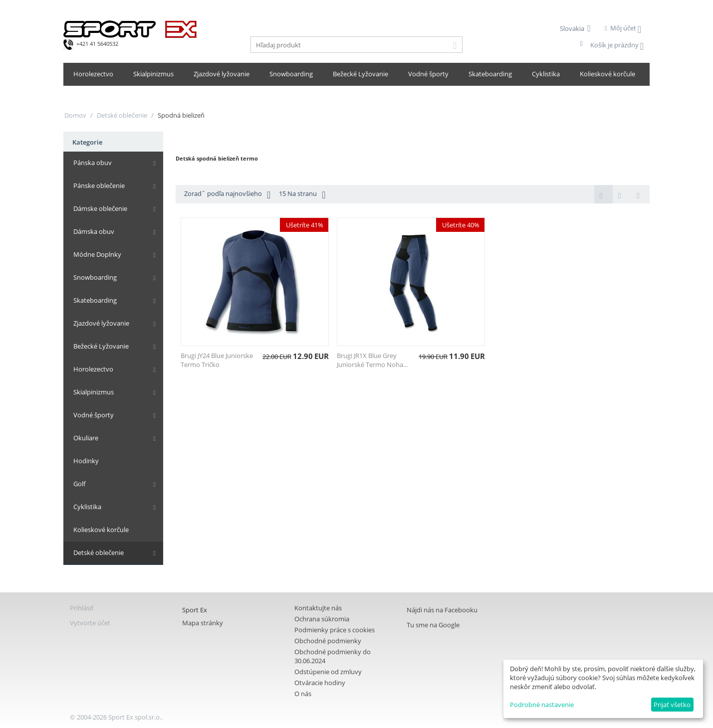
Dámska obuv (94, 231)
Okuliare (86, 438)
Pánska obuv (93, 163)
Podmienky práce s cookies (335, 630)
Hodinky (86, 461)
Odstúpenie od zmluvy (328, 672)
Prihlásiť (82, 608)
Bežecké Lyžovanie (360, 74)
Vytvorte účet (90, 623)
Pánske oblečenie (99, 185)
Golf (79, 484)
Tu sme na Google (433, 625)
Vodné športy (428, 74)
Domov (75, 115)
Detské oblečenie (122, 115)
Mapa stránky (203, 623)
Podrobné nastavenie (542, 705)
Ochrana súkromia (322, 619)
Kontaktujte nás (318, 608)
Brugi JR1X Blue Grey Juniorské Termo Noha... (372, 360)
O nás (303, 694)
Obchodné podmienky (328, 641)
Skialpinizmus (153, 74)
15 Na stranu (302, 195)
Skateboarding (490, 74)
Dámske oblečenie (100, 208)
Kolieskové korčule (607, 74)
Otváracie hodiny (320, 683)
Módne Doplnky (97, 254)
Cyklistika (546, 74)
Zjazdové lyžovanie (222, 74)
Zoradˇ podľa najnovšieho (227, 195)
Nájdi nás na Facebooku (442, 610)
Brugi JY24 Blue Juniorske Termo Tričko (217, 360)
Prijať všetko (672, 705)
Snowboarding (291, 74)
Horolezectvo (93, 74)
